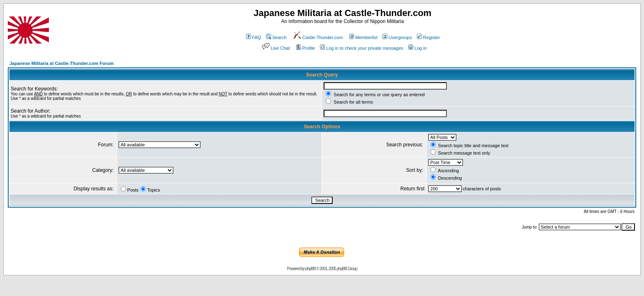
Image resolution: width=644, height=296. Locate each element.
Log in (417, 48)
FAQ (254, 37)
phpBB (310, 269)
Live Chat (275, 48)
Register (428, 37)
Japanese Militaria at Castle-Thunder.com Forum (62, 63)
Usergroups (397, 37)
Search (276, 37)
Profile (306, 48)
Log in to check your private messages (362, 48)
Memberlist (363, 37)
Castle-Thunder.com (318, 37)
